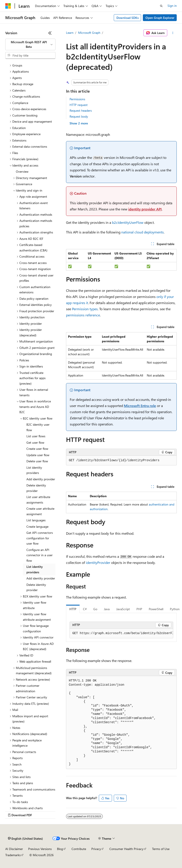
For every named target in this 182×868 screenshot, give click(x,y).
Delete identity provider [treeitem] (36, 488)
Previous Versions (40, 849)
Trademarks (13, 855)
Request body (79, 116)
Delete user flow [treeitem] (37, 461)
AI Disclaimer (14, 849)
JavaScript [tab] (123, 609)
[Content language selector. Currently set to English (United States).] (25, 838)
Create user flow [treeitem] (37, 449)
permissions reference (83, 315)
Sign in (172, 6)
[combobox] (30, 44)
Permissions (77, 99)
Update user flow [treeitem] (38, 455)
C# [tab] (85, 609)
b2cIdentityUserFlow (128, 222)
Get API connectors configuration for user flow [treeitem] (40, 538)
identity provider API (145, 209)
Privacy (96, 849)
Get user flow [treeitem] (35, 442)
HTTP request (79, 105)
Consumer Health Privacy (126, 849)
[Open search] (161, 6)
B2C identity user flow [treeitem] (38, 427)
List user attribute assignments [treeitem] (38, 500)
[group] (121, 633)
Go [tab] (95, 609)
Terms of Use (161, 849)
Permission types (85, 309)
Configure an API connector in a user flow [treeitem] (40, 555)
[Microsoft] (8, 6)
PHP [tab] (139, 609)
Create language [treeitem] (37, 526)
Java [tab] (107, 609)
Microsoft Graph (89, 33)
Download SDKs (128, 18)
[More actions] (173, 33)
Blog (60, 849)
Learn (70, 33)
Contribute (79, 849)
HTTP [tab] (73, 609)
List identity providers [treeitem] (34, 470)
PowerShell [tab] (156, 609)
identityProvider (98, 562)
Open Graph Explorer (160, 18)
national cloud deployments (142, 232)
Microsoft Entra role (140, 406)
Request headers (81, 110)
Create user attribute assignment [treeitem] (40, 511)
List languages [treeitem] (36, 520)
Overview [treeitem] (22, 171)
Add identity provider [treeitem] (41, 479)
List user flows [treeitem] (36, 436)
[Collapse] (50, 33)
